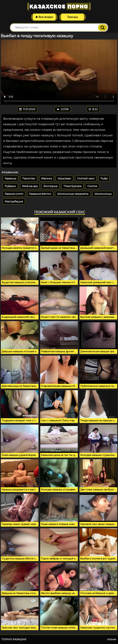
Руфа (104, 179)
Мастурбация (14, 202)
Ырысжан (64, 179)
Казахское (59, 6)
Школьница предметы (73, 194)
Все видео (44, 17)
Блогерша (50, 186)
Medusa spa (30, 186)
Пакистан (29, 179)
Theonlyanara (72, 186)
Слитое (92, 186)
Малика (46, 179)
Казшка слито (14, 194)
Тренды (72, 17)
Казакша (10, 179)
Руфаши (10, 186)
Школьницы (103, 194)
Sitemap (112, 639)
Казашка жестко (40, 194)
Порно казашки (14, 639)
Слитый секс (86, 179)
